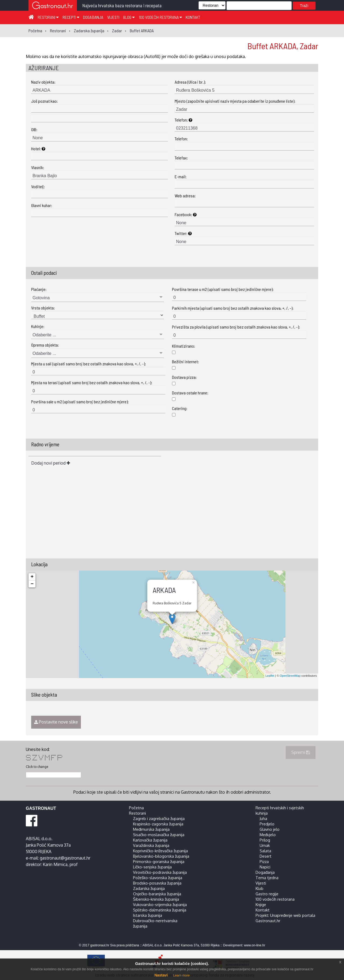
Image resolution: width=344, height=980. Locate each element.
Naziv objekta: (43, 82)
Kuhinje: (38, 326)
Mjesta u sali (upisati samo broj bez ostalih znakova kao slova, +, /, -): (89, 364)
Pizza (264, 861)
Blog (129, 17)
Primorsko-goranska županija (159, 861)
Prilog (265, 840)
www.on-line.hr (255, 945)
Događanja (93, 17)
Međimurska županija (151, 829)
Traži (304, 6)
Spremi (301, 752)
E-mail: (181, 177)
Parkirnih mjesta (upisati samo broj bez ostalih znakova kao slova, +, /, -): (233, 308)
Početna (136, 808)
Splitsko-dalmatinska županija (160, 910)
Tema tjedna (267, 878)
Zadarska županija (149, 888)
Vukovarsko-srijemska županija (160, 904)
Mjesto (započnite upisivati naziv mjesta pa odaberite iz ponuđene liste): (235, 101)
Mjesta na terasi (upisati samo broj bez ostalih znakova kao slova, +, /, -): (92, 382)
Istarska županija (148, 915)
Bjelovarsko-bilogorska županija (161, 856)
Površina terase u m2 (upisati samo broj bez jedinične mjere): (223, 289)
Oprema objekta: (45, 345)
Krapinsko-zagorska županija (158, 824)
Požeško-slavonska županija (158, 878)
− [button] (32, 584)
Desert (266, 856)
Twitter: (183, 233)
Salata (265, 851)
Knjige (261, 904)
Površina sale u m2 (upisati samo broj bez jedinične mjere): (80, 402)
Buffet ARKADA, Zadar (283, 46)
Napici (265, 867)
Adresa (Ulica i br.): (190, 82)
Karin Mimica (55, 864)
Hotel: (38, 149)
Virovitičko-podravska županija (160, 872)
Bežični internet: (185, 361)
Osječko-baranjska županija (157, 894)
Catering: (180, 408)
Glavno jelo (270, 829)
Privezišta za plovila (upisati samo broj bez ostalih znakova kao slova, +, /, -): (236, 327)
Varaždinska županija (151, 845)
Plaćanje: (39, 289)
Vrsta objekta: (43, 308)
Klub (259, 888)
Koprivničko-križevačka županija (160, 851)
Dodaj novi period (51, 463)
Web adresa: (185, 196)
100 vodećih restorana (160, 17)
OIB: (34, 129)
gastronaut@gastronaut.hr (65, 858)
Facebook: (186, 214)
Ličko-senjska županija (152, 867)
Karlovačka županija (150, 840)
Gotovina (41, 298)
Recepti (71, 17)
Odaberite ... (44, 335)
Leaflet (270, 676)
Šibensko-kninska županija (156, 899)
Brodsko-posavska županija (157, 883)
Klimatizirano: (184, 346)
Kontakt (193, 17)
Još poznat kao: (44, 101)
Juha (263, 818)
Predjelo (267, 824)
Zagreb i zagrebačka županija (159, 818)
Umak (265, 845)
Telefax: (181, 158)
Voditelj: (38, 186)
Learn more (181, 975)
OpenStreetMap (290, 676)
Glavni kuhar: (42, 205)
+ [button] (32, 577)
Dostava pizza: (184, 377)
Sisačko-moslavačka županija (159, 835)
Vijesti (113, 17)
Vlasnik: (38, 167)
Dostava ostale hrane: (190, 393)
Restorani (48, 17)
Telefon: (184, 120)
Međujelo (268, 835)
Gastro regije (267, 894)
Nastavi (161, 975)
